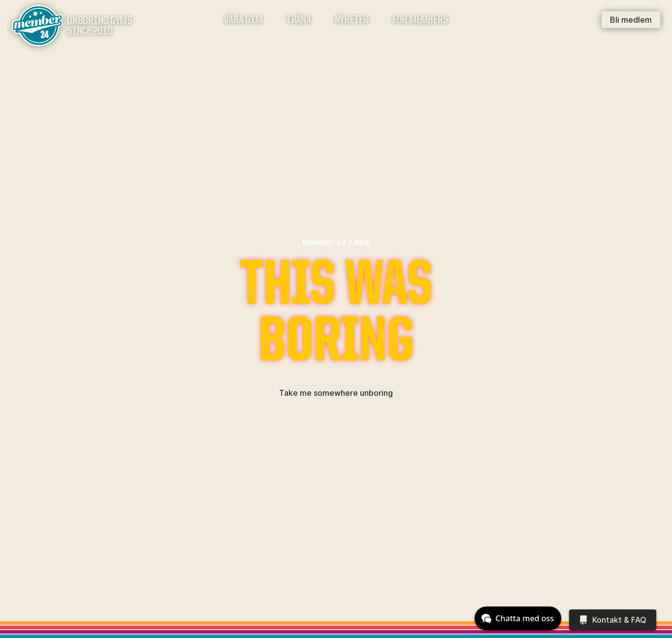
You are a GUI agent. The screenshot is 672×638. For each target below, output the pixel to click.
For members (420, 21)
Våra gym (243, 21)
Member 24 (324, 242)
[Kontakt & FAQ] (613, 620)
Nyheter (352, 21)
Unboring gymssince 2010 (100, 27)
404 (362, 242)
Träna (299, 21)
